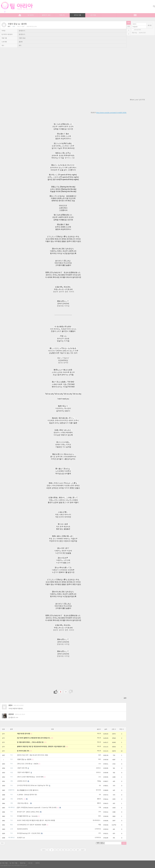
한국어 (38, 863)
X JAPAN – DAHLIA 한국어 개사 (27, 795)
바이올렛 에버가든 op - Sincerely (27, 816)
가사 (14, 27)
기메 (100, 808)
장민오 (10, 705)
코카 (100, 812)
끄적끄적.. (20, 799)
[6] (31, 734)
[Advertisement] (142, 116)
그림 (11, 781)
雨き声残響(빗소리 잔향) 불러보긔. (28, 790)
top (129, 30)
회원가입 (134, 33)
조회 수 (114, 729)
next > (83, 850)
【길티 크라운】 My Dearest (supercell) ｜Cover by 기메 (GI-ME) (37, 808)
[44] (52, 738)
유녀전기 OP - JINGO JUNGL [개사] (28, 812)
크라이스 (98, 768)
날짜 (106, 729)
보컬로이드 (11, 790)
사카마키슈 (98, 829)
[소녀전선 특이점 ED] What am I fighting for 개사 (34, 785)
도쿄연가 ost (21, 838)
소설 (11, 768)
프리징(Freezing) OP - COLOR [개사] (29, 833)
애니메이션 (11, 808)
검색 (124, 843)
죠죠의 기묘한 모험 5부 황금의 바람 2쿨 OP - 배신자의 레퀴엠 (36, 820)
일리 (100, 755)
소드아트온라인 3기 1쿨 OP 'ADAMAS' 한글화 (32, 825)
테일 (100, 825)
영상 (11, 825)
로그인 (150, 25)
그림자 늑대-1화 (23, 768)
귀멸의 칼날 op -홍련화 (17, 24)
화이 (9, 27)
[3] (58, 808)
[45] (45, 742)
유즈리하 (98, 790)
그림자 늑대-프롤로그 (25, 772)
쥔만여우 (11, 714)
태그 (2, 843)
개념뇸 (99, 781)
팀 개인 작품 (14, 863)
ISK (100, 786)
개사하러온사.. (97, 820)
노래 (11, 829)
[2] (33, 759)
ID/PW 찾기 (142, 33)
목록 (129, 23)
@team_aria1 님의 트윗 (137, 100)
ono (100, 764)
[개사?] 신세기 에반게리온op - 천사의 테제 (30, 777)
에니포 (99, 734)
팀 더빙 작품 (4, 863)
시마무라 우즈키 (22, 781)
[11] (67, 747)
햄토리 (99, 799)
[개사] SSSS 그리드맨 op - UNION (28, 764)
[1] (39, 764)
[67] (31, 751)
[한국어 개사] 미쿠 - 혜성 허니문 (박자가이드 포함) (33, 755)
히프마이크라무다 (22, 829)
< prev (44, 850)
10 (78, 850)
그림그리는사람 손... (23, 803)
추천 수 (122, 729)
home (20, 15)
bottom (129, 34)
